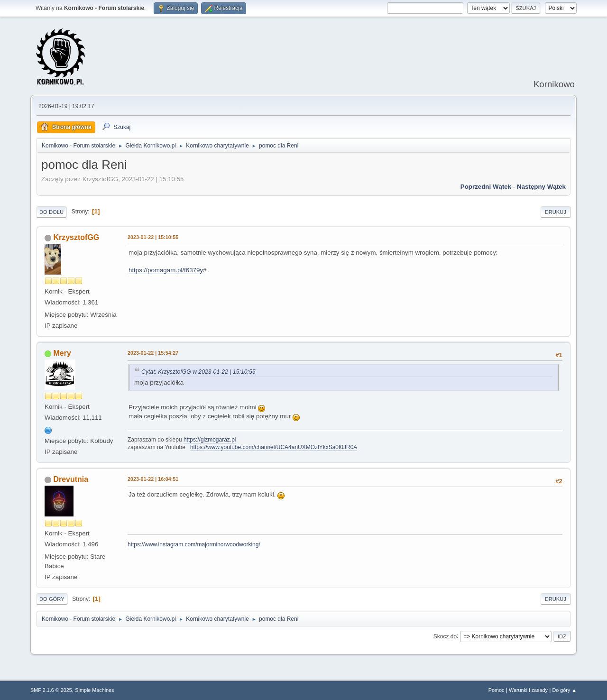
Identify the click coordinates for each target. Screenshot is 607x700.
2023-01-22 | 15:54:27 (153, 353)
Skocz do (445, 636)
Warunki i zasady (528, 690)
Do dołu (51, 212)
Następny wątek (541, 187)
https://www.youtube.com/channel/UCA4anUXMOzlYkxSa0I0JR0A (274, 447)
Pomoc (497, 690)
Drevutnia (71, 479)
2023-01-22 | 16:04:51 (153, 479)
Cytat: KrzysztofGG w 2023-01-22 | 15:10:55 (198, 372)
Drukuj (556, 212)
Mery (62, 353)
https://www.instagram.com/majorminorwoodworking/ (194, 544)
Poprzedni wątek (486, 187)
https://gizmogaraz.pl (210, 440)
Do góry (52, 599)
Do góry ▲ (565, 690)
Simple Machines (94, 690)
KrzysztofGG (76, 237)
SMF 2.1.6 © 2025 (51, 690)
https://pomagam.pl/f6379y (166, 270)
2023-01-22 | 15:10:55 (153, 237)
